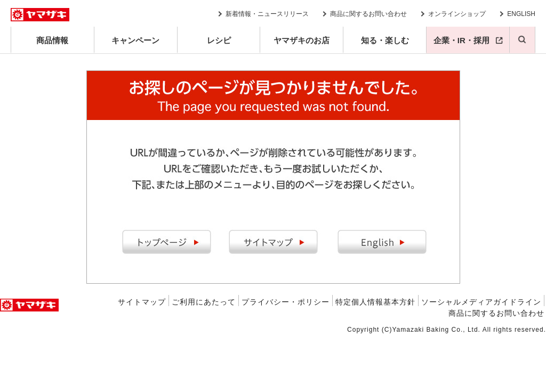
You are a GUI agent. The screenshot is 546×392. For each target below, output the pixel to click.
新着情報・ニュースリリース (267, 14)
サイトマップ (142, 302)
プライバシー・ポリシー (286, 302)
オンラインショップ (457, 14)
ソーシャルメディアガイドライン (481, 302)
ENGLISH (521, 14)
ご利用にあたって (204, 302)
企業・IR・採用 (461, 40)
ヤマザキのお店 (302, 40)
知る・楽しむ (385, 40)
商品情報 (52, 40)
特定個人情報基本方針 (375, 302)
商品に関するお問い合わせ (368, 14)
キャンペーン (135, 40)
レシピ (219, 40)
